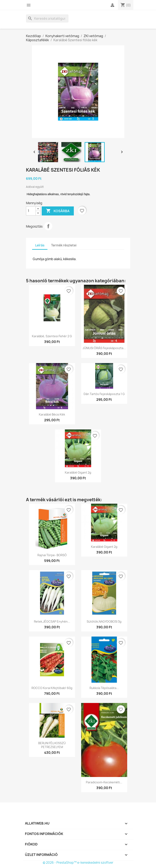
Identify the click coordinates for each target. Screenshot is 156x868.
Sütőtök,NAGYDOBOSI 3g (104, 621)
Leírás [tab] (40, 245)
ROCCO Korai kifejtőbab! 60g (52, 688)
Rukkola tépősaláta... (104, 688)
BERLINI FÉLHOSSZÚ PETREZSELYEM (52, 745)
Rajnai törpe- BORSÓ (52, 555)
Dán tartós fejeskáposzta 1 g (104, 394)
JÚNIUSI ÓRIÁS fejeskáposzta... (104, 348)
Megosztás (48, 226)
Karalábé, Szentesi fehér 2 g (52, 336)
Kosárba (58, 211)
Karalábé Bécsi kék (52, 414)
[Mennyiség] (31, 211)
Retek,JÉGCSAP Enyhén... (52, 621)
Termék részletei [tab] (64, 245)
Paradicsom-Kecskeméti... (104, 782)
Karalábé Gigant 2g (78, 472)
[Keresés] (47, 18)
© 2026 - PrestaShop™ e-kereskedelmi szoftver (78, 863)
